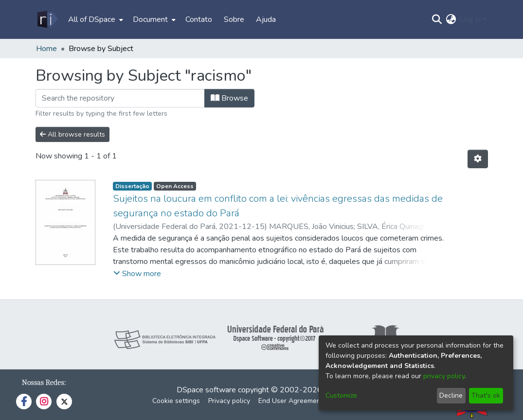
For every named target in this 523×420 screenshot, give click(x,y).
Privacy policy (229, 401)
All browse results (72, 134)
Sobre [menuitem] (234, 19)
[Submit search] (437, 19)
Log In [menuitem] (470, 19)
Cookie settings (176, 401)
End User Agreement (291, 401)
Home (46, 49)
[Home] (47, 19)
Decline (451, 395)
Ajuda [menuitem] (266, 19)
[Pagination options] (478, 159)
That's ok (486, 395)
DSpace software (206, 390)
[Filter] (120, 98)
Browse (229, 98)
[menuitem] (95, 19)
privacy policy (444, 376)
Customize (341, 395)
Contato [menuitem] (199, 19)
